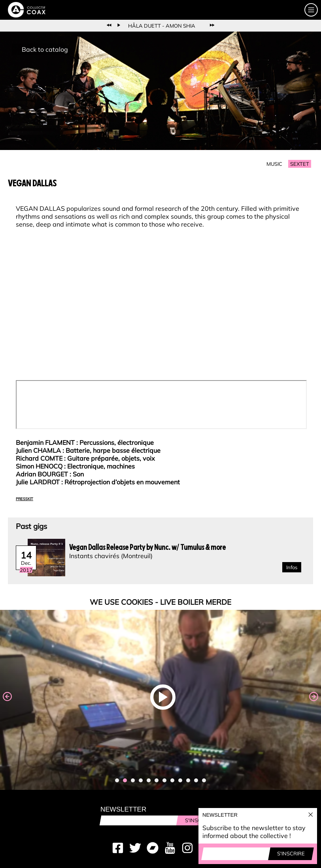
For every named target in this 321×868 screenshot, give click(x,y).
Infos (292, 567)
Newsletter (123, 809)
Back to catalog (45, 49)
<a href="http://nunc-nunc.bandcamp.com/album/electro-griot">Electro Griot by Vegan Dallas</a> (161, 405)
